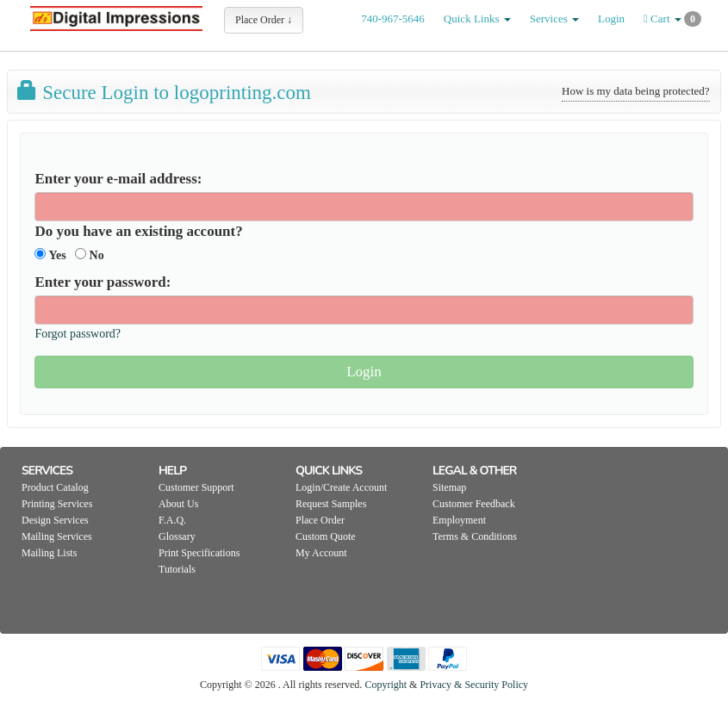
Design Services (55, 520)
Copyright (386, 685)
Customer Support (196, 487)
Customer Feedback (474, 504)
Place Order (320, 520)
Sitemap (449, 487)
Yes (50, 255)
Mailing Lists (49, 553)
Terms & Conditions (475, 536)
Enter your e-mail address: (118, 179)
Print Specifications (199, 553)
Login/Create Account (341, 487)
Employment (459, 520)
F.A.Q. (172, 520)
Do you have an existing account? (138, 231)
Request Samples (331, 504)
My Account (321, 553)
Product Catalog (55, 487)
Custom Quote (326, 536)
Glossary (177, 536)
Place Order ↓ (264, 20)
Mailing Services (57, 536)
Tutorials (177, 569)
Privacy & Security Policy (474, 685)
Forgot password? (78, 334)
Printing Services (57, 504)
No (90, 255)
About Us (178, 504)
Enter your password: (103, 282)
